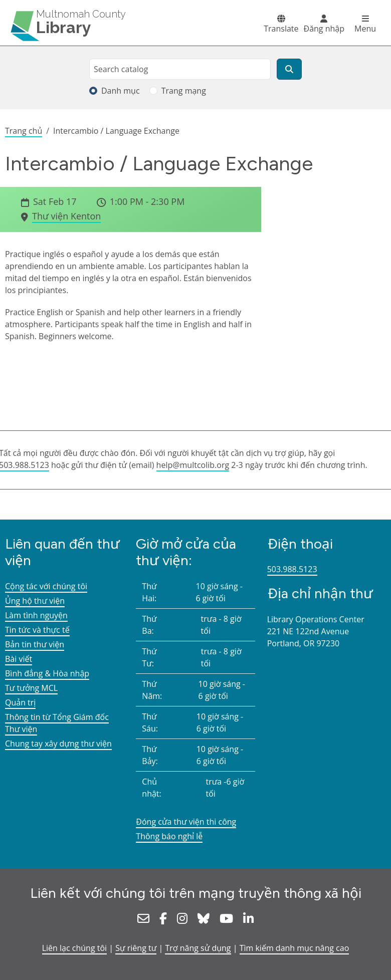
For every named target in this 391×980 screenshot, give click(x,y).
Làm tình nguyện (36, 615)
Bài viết (19, 659)
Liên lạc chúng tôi (74, 948)
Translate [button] (281, 29)
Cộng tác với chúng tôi (46, 586)
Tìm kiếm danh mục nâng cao (295, 948)
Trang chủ (24, 131)
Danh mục (121, 91)
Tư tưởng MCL (31, 688)
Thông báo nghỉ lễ (169, 836)
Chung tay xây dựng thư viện (58, 744)
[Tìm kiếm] (289, 69)
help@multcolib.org (193, 465)
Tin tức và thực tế (37, 630)
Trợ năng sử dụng (198, 948)
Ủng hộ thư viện (35, 601)
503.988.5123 (292, 569)
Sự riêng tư (136, 948)
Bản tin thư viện (35, 644)
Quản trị (20, 702)
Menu (365, 29)
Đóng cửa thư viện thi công (186, 822)
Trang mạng (184, 91)
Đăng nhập (324, 29)
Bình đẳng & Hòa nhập (47, 673)
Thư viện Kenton (66, 216)
